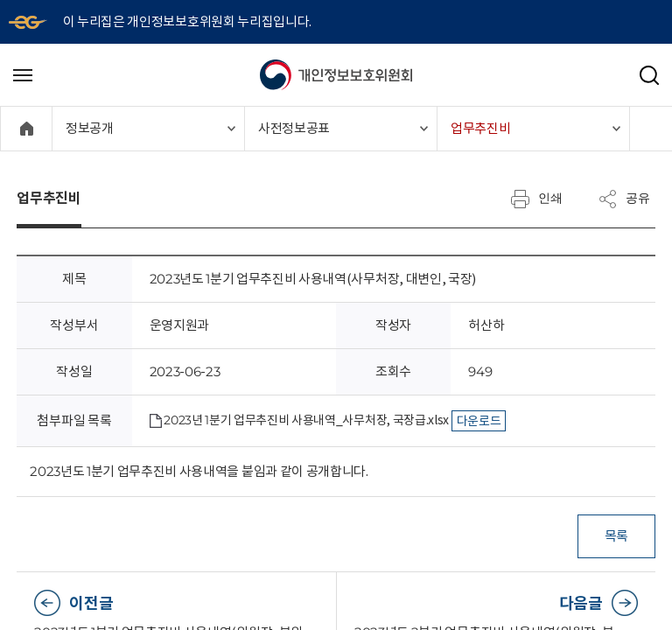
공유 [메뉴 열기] (624, 199)
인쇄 (536, 199)
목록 (616, 536)
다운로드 (479, 421)
